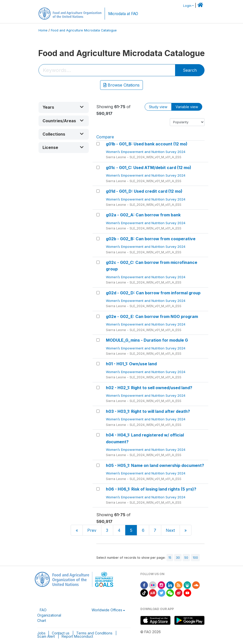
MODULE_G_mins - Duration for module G (147, 340)
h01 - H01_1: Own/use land (131, 364)
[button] (64, 107)
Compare (105, 137)
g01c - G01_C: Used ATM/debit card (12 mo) (149, 168)
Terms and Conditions (94, 633)
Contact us (61, 633)
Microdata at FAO (123, 14)
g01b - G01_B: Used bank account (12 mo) (147, 144)
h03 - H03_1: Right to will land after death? (148, 411)
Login (187, 6)
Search (190, 70)
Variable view (187, 107)
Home (43, 30)
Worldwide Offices (107, 610)
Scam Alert (46, 636)
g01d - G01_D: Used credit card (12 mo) (144, 191)
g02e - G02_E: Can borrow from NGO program (152, 316)
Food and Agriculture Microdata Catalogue (84, 30)
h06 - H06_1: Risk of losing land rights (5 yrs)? (151, 489)
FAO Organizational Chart (49, 615)
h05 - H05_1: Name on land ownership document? (155, 465)
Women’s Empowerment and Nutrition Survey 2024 (146, 152)
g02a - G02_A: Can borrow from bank (143, 215)
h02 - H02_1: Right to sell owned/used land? (149, 388)
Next (170, 530)
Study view (158, 107)
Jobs (41, 633)
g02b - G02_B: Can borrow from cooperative (151, 239)
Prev (92, 530)
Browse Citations (121, 85)
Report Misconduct (77, 636)
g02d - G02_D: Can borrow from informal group (153, 293)
